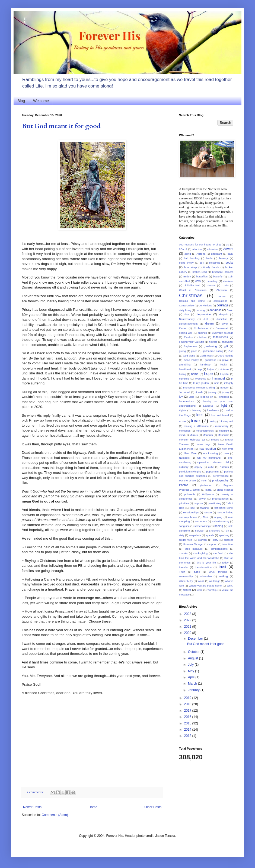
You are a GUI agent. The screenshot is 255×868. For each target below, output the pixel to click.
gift (226, 346)
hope (208, 374)
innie (216, 383)
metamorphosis (205, 431)
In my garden (201, 383)
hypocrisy (201, 379)
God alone (189, 356)
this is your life (206, 563)
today (225, 563)
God (231, 351)
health (224, 365)
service (199, 531)
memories (185, 431)
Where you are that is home (205, 586)
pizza (208, 490)
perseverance (221, 476)
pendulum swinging (190, 472)
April (192, 677)
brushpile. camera (223, 272)
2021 (188, 627)
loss (200, 415)
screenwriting (202, 526)
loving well (227, 421)
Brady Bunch (211, 267)
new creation (207, 449)
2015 (188, 723)
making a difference (196, 426)
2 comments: (36, 792)
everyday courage (223, 333)
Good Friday (191, 360)
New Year (190, 453)
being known (187, 263)
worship (212, 590)
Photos (184, 485)
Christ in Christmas (193, 290)
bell (202, 263)
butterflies (202, 276)
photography (220, 480)
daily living (185, 310)
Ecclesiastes (201, 328)
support (213, 544)
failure (203, 337)
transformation (203, 567)
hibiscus (224, 369)
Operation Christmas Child (213, 462)
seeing (219, 526)
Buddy (187, 276)
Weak (201, 581)
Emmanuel (222, 328)
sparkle (210, 535)
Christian (222, 290)
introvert (224, 388)
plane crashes (225, 490)
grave (225, 360)
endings (202, 333)
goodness (211, 360)
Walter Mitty (186, 581)
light (224, 406)
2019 (188, 698)
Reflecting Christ (224, 508)
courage (223, 305)
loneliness (213, 410)
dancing (200, 310)
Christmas (191, 295)
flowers (213, 342)
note (226, 453)
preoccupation (220, 499)
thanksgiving (200, 553)
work (200, 590)
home (195, 374)
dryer (225, 324)
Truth (182, 572)
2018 (188, 704)
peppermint (213, 472)
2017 (188, 711)
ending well (186, 333)
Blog (21, 101)
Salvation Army (221, 521)
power (202, 499)
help (199, 369)
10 (227, 244)
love (195, 421)
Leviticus (208, 406)
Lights (183, 410)
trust (222, 567)
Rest (206, 517)
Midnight (224, 431)
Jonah (199, 392)
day (187, 314)
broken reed (200, 272)
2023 (188, 614)
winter (187, 590)
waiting (223, 576)
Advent (228, 249)
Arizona (201, 254)
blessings (215, 263)
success (229, 540)
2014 (188, 730)
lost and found (220, 415)
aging (188, 254)
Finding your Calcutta (192, 342)
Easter (183, 328)
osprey (198, 467)
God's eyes (206, 356)
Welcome (41, 101)
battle (209, 258)
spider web (186, 540)
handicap (205, 365)
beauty (224, 258)
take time (228, 544)
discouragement (188, 324)
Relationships (191, 512)
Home (93, 807)
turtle (197, 572)
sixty (182, 535)
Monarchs (224, 435)
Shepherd (215, 531)
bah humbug (192, 258)
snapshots (195, 535)
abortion (197, 249)
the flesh (218, 553)
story (215, 540)
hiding (183, 374)
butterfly (218, 276)
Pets (204, 480)
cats (198, 281)
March (193, 684)
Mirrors (194, 435)
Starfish (203, 540)
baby (230, 254)
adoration (212, 249)
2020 (188, 633)
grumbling (185, 365)
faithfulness (220, 337)
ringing (218, 517)
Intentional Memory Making (199, 388)
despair (223, 314)
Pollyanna (208, 494)
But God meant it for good (61, 126)
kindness (224, 397)
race (192, 508)
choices (211, 285)
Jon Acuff (185, 392)
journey (212, 392)
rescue (208, 512)
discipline (222, 319)
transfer (184, 567)
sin (227, 531)
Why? (230, 586)
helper (211, 369)
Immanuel (218, 378)
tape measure (194, 549)
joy (181, 397)
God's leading (226, 356)
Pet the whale (187, 480)
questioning (214, 503)
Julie (192, 397)
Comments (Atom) (55, 815)
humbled (184, 379)
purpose (198, 503)
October (194, 652)
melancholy (222, 426)
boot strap (190, 267)
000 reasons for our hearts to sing (200, 244)
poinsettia (190, 494)
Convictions (205, 305)
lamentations (186, 401)
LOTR (183, 421)
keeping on (207, 397)
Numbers (184, 458)
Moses (215, 440)
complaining (220, 301)
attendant (216, 254)
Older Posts (153, 807)
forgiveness (191, 346)
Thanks (183, 553)
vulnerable (206, 576)
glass (194, 351)
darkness (215, 310)
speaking (224, 535)
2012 (188, 736)
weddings (215, 581)
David (230, 310)
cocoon (222, 296)
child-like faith (192, 285)
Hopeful (225, 374)
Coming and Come (192, 301)
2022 (188, 620)
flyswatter (228, 342)
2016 (188, 717)
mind (182, 435)
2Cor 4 (183, 249)
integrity (229, 383)
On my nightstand (209, 458)
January (194, 690)
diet (205, 319)
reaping (204, 508)
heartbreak (185, 369)
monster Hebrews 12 (192, 440)
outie (211, 467)
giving (182, 351)
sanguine (184, 526)
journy (225, 392)
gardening (210, 346)
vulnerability (186, 576)
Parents (224, 467)
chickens (228, 281)
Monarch (208, 435)
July (191, 665)
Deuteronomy (187, 319)
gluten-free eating (213, 351)
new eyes (228, 449)
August (194, 658)
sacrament (201, 521)
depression (204, 314)
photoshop (206, 485)
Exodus (188, 337)
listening (197, 410)
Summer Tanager (193, 544)
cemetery (212, 281)
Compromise (186, 305)
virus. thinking (218, 572)
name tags (204, 444)
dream (210, 323)
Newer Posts (32, 807)
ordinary (184, 467)
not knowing (211, 453)
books (229, 263)
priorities (184, 503)
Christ (225, 285)
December (196, 639)
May (192, 671)
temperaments (219, 549)
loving (213, 421)
